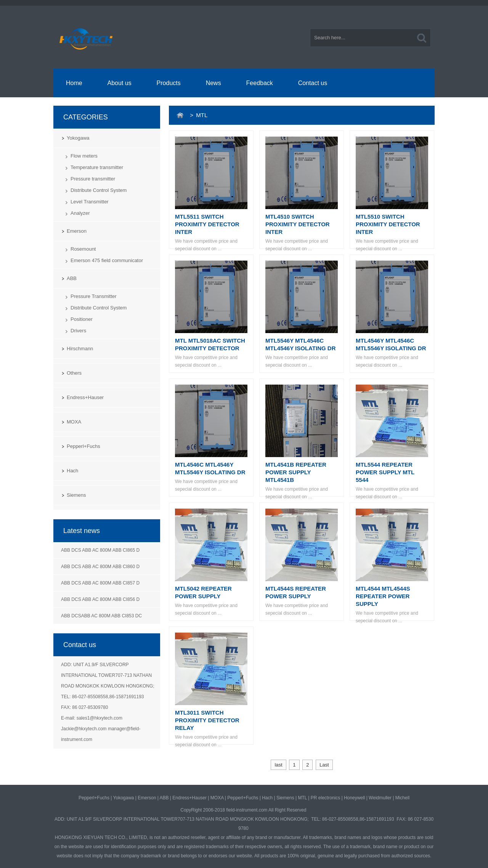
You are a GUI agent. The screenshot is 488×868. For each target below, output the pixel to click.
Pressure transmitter (93, 179)
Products (169, 83)
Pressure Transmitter (94, 296)
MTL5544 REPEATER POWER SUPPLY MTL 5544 (385, 472)
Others (74, 373)
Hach (72, 471)
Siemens (76, 495)
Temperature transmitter (97, 167)
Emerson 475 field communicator (107, 260)
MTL (302, 798)
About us (120, 83)
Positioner (82, 319)
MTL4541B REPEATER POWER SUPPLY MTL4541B (296, 472)
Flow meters (84, 156)
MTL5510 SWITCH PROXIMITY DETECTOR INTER (388, 224)
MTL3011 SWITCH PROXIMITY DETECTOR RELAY (207, 720)
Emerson (77, 231)
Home (74, 83)
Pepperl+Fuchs (83, 446)
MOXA (74, 422)
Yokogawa (78, 138)
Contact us (313, 83)
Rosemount (83, 249)
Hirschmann (80, 349)
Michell (402, 798)
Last (324, 765)
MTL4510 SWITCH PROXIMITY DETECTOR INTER (298, 224)
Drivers (78, 331)
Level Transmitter (90, 202)
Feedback (260, 83)
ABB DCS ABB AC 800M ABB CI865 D (100, 550)
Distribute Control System (99, 190)
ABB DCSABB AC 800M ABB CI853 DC (101, 616)
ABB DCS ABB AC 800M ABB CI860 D (100, 567)
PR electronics (325, 798)
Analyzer (80, 213)
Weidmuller (380, 798)
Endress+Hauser (85, 397)
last (278, 765)
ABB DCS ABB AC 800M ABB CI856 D (100, 599)
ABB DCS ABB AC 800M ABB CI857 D (100, 583)
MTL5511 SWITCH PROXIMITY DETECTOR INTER (207, 224)
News (213, 83)
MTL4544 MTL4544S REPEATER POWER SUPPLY (383, 596)
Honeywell (354, 798)
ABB (72, 278)
